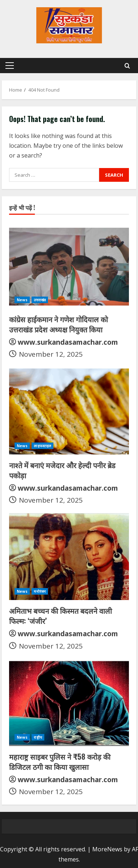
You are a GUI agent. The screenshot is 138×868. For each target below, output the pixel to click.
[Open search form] (127, 66)
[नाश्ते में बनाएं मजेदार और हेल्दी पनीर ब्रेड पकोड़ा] (69, 411)
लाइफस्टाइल (42, 446)
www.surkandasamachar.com (68, 342)
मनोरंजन (40, 591)
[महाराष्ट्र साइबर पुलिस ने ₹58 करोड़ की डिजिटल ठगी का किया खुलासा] (69, 703)
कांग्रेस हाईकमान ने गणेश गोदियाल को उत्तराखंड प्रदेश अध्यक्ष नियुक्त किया (58, 324)
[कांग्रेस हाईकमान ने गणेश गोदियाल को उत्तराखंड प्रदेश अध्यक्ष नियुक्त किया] (69, 265)
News (22, 300)
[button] (10, 66)
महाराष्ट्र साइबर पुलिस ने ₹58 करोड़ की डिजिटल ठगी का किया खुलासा (60, 762)
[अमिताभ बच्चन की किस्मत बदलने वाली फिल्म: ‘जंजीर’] (69, 557)
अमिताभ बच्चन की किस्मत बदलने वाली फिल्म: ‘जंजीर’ (60, 616)
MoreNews (107, 849)
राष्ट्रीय (38, 737)
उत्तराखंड (40, 300)
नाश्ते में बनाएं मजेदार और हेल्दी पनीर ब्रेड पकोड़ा (62, 470)
